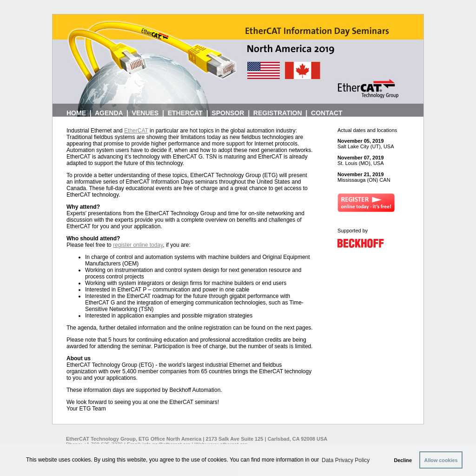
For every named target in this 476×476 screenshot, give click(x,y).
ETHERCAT (185, 113)
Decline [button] (403, 460)
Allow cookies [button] (441, 460)
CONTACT (327, 113)
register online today (138, 245)
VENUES (145, 113)
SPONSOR (228, 113)
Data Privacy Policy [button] (346, 460)
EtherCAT (136, 131)
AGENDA (109, 113)
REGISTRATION (278, 113)
